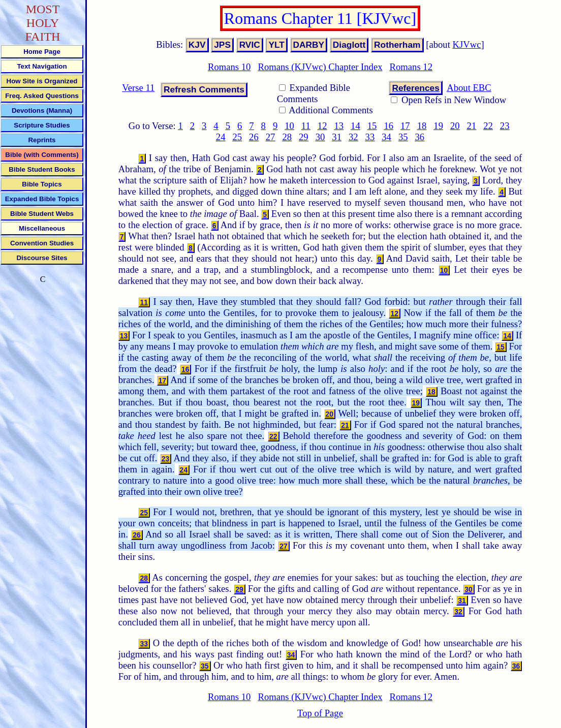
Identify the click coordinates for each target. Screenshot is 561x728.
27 (271, 137)
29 (304, 137)
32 (353, 137)
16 (388, 126)
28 (287, 137)
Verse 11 (138, 88)
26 (254, 137)
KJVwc (467, 44)
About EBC (469, 88)
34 (386, 137)
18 (422, 126)
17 (405, 126)
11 (306, 126)
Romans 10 (229, 67)
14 (355, 126)
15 (372, 126)
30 (320, 137)
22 (488, 126)
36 (420, 137)
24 (221, 137)
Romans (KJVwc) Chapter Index (320, 67)
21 (472, 126)
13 (339, 126)
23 (505, 126)
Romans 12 (411, 67)
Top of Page (320, 713)
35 (403, 137)
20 (455, 126)
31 (337, 137)
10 (289, 126)
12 (322, 126)
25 (237, 137)
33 (370, 137)
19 (438, 126)
